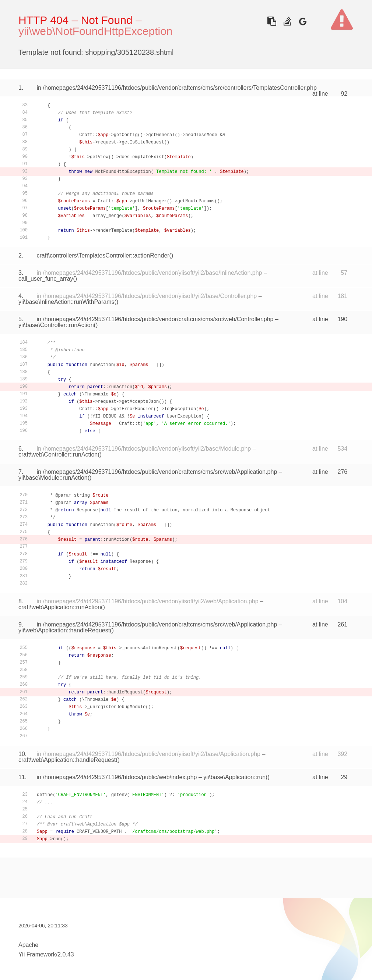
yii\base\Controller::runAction (56, 325)
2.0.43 (66, 954)
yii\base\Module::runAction (53, 478)
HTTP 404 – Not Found (76, 20)
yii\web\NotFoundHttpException (96, 31)
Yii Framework (37, 954)
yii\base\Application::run (234, 777)
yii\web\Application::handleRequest (64, 630)
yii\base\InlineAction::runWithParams (66, 302)
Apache (28, 945)
